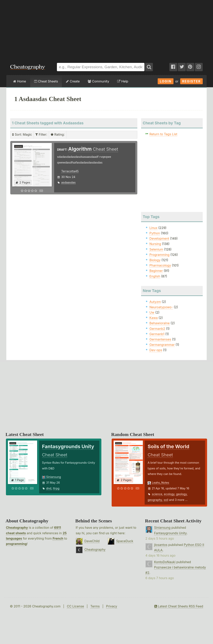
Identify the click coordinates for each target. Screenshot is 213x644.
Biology (155, 260)
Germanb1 (157, 334)
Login (166, 81)
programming (16, 544)
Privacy (112, 606)
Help (123, 81)
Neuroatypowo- (161, 307)
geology (181, 494)
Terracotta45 (70, 171)
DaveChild (92, 541)
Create (73, 81)
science (157, 494)
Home (20, 81)
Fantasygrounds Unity (170, 533)
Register (191, 81)
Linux (153, 228)
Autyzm (155, 302)
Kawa (154, 318)
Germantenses (160, 339)
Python (155, 233)
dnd (49, 488)
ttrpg (56, 488)
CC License (75, 606)
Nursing (155, 244)
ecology (169, 494)
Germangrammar (162, 345)
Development (159, 238)
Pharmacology (160, 265)
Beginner (156, 271)
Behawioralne (159, 323)
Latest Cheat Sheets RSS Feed (179, 606)
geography (155, 500)
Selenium (156, 249)
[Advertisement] (106, 29)
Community (98, 81)
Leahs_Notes (160, 483)
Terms (95, 606)
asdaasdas (68, 182)
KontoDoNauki (165, 562)
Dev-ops (156, 350)
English (155, 276)
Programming (159, 255)
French (58, 538)
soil (166, 500)
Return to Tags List (163, 134)
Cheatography (17, 528)
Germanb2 (157, 329)
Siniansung (54, 477)
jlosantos (161, 545)
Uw (152, 312)
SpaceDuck (125, 541)
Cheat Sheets (46, 81)
